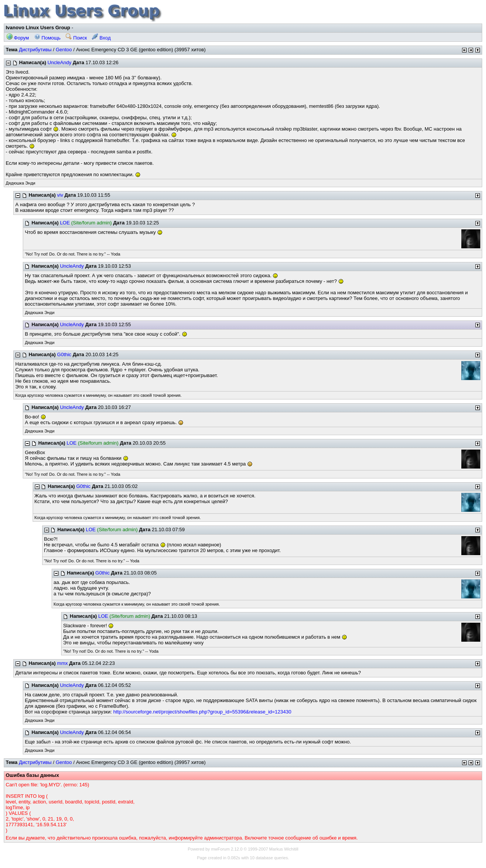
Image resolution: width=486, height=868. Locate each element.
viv (60, 195)
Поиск (76, 38)
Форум (18, 38)
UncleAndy (59, 62)
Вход (101, 38)
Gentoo (64, 50)
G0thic (64, 354)
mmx (62, 663)
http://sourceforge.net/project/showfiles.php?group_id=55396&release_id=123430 (202, 712)
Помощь (47, 38)
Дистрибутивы (35, 50)
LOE (65, 223)
